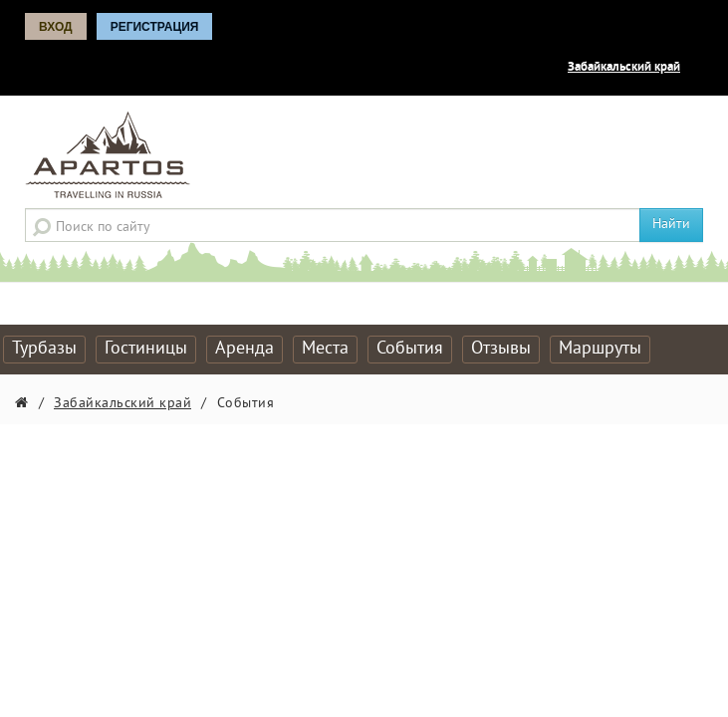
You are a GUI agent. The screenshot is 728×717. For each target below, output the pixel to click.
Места (325, 349)
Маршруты (600, 349)
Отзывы (501, 349)
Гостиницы (146, 349)
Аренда (244, 349)
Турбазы (44, 349)
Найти (671, 225)
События (410, 349)
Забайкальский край (624, 68)
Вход (56, 27)
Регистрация (155, 27)
